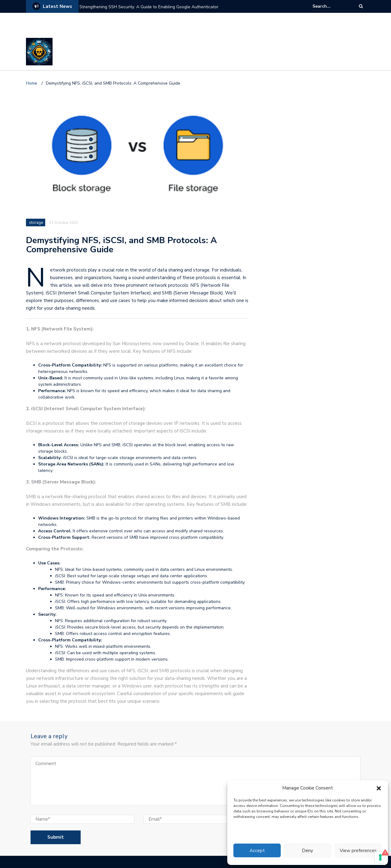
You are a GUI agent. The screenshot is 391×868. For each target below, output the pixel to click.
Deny (307, 851)
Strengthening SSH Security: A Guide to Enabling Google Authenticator (149, 7)
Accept (257, 851)
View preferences (358, 851)
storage (36, 223)
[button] (379, 788)
